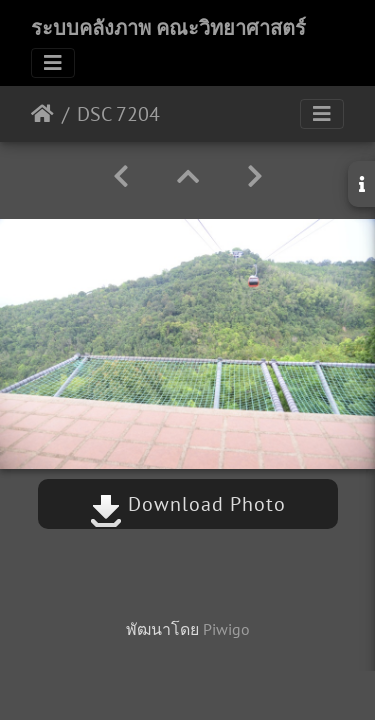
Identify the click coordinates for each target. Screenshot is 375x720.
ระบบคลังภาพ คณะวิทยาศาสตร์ (168, 28)
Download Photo (188, 504)
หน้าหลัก (42, 114)
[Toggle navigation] (53, 63)
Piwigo (226, 629)
